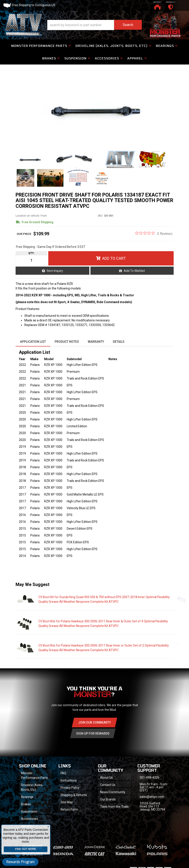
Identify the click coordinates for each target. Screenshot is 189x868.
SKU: (100, 216)
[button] (94, 25)
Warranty (96, 342)
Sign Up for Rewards (93, 733)
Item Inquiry (55, 271)
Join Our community (94, 722)
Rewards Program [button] (20, 862)
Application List (33, 342)
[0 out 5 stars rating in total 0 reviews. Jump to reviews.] (154, 233)
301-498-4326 (149, 778)
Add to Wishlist (134, 271)
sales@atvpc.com (152, 797)
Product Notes (67, 342)
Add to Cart (114, 258)
